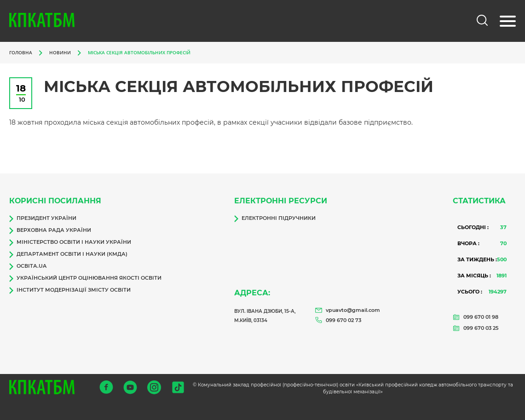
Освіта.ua (28, 266)
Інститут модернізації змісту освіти (70, 290)
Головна (21, 52)
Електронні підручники (275, 219)
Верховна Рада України (50, 230)
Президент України (43, 219)
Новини (60, 52)
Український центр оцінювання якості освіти (85, 278)
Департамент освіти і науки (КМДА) (68, 254)
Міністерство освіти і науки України (70, 242)
